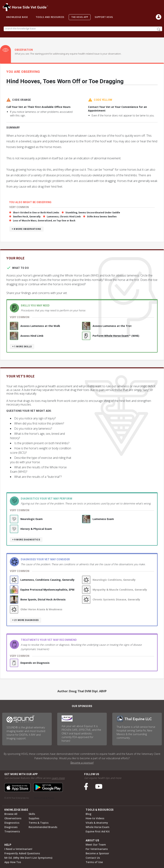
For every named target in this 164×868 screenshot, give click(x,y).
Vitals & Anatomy (97, 823)
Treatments (12, 831)
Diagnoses (11, 827)
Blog (88, 814)
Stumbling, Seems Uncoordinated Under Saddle (93, 213)
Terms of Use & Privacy (44, 798)
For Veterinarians (97, 849)
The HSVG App (80, 17)
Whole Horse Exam (97, 827)
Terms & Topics (39, 823)
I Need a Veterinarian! (18, 849)
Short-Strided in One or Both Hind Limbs (36, 213)
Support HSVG (104, 17)
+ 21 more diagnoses (26, 620)
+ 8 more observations (26, 229)
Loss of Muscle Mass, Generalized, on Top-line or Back (44, 221)
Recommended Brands (43, 827)
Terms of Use (94, 862)
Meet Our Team (96, 845)
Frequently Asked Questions (22, 853)
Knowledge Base (17, 17)
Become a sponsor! (82, 763)
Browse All (11, 814)
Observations (13, 818)
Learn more (58, 778)
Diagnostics (12, 823)
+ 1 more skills (22, 347)
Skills (32, 814)
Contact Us (93, 858)
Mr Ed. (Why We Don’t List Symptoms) (28, 858)
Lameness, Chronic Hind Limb (64, 217)
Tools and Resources (50, 17)
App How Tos (13, 862)
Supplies (34, 818)
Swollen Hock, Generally (27, 217)
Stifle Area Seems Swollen (102, 217)
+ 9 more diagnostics (26, 540)
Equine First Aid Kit (98, 831)
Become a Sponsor (97, 853)
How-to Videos (95, 818)
